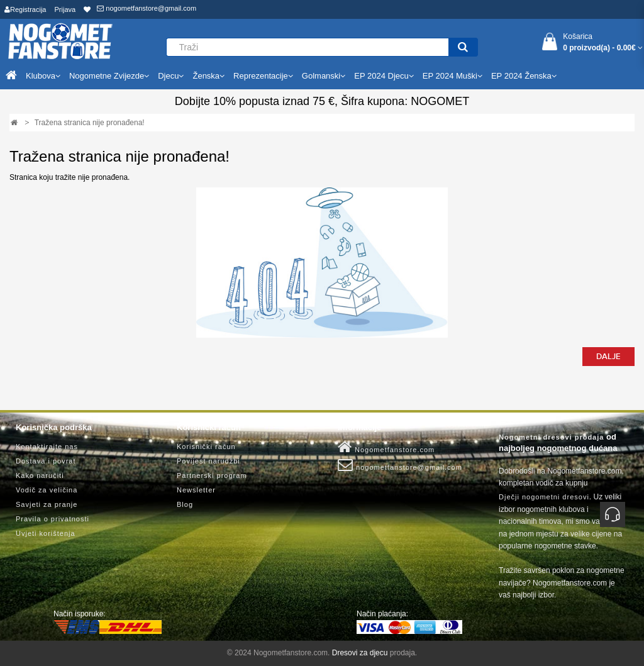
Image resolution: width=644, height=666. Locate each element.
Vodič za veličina (47, 490)
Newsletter (196, 490)
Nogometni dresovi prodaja (551, 437)
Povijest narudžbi (208, 461)
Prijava (65, 9)
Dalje (608, 357)
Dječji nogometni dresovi (544, 497)
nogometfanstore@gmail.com (147, 8)
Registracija (25, 9)
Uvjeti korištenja (46, 533)
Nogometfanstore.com (386, 447)
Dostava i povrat (46, 461)
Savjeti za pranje (47, 504)
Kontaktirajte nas (47, 447)
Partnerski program (212, 475)
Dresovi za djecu (360, 653)
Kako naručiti (40, 475)
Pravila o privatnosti (53, 519)
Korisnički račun (206, 447)
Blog (185, 504)
